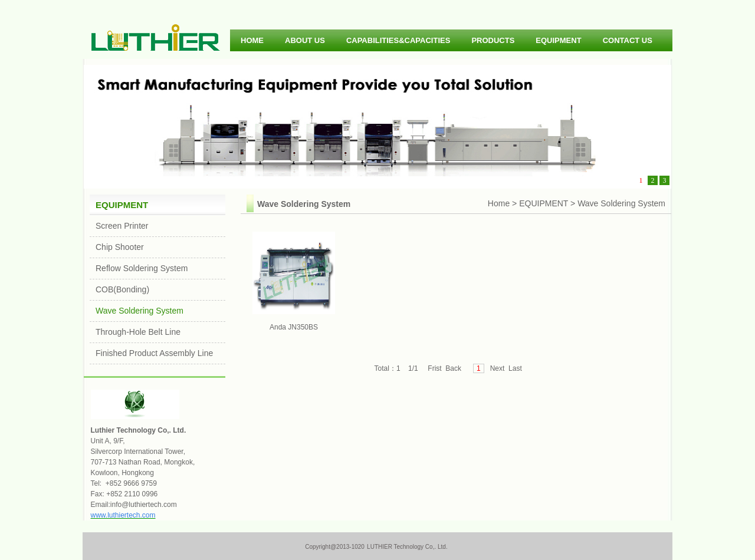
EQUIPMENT (558, 40)
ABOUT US (305, 40)
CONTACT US (628, 40)
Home (499, 203)
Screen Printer (122, 226)
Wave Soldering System (139, 311)
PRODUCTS (493, 40)
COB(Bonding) (122, 289)
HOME (252, 40)
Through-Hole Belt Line (138, 332)
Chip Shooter (120, 247)
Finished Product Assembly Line (154, 353)
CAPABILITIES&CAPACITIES (398, 40)
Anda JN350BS (294, 281)
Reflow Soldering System (142, 268)
